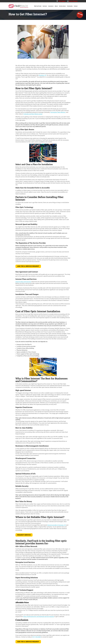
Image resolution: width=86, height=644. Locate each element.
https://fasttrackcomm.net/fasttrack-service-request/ (39, 617)
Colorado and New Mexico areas (33, 114)
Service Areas (62, 6)
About (56, 6)
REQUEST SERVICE (24, 535)
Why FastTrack (38, 6)
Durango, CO (42, 75)
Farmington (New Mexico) (58, 112)
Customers (51, 6)
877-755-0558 (37, 637)
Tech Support (61, 1)
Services (45, 6)
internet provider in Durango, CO (57, 525)
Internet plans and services (23, 282)
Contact (76, 6)
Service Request (72, 1)
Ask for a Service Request (28, 266)
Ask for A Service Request (28, 642)
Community (70, 6)
